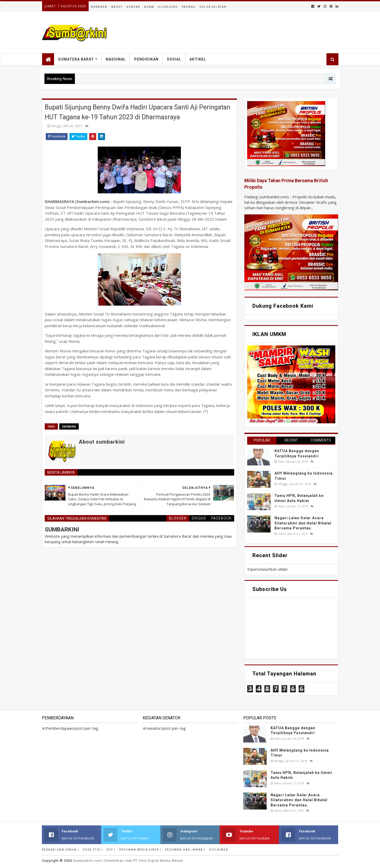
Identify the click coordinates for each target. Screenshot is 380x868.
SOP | (111, 850)
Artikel (198, 59)
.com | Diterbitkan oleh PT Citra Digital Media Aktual (128, 861)
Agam (149, 7)
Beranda (99, 7)
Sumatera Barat (76, 59)
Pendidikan (146, 59)
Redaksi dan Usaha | (60, 850)
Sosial (174, 59)
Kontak (133, 7)
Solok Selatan (213, 7)
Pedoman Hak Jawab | (185, 850)
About (117, 7)
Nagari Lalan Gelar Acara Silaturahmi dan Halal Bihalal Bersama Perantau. (303, 523)
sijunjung (69, 426)
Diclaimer (219, 850)
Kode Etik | (93, 850)
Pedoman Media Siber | (140, 850)
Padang (189, 7)
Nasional (116, 59)
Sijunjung (168, 7)
